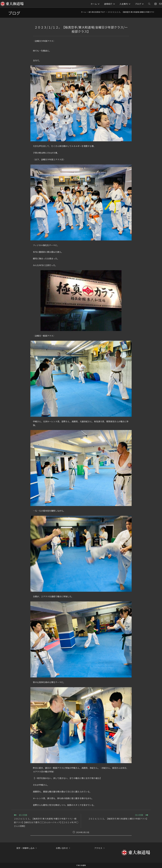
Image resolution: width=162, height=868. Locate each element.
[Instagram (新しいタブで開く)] (156, 4)
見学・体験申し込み (25, 848)
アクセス (98, 848)
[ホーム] (83, 12)
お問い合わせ (62, 848)
